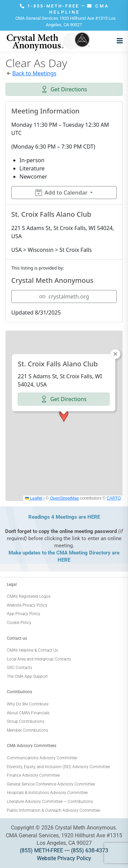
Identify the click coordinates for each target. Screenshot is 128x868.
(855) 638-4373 (90, 850)
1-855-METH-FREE (51, 6)
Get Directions (64, 89)
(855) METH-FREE (41, 850)
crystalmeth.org (64, 296)
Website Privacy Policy (64, 858)
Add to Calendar (61, 193)
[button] (64, 416)
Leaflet (34, 498)
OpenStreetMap (64, 498)
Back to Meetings (34, 73)
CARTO (114, 498)
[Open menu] (118, 41)
